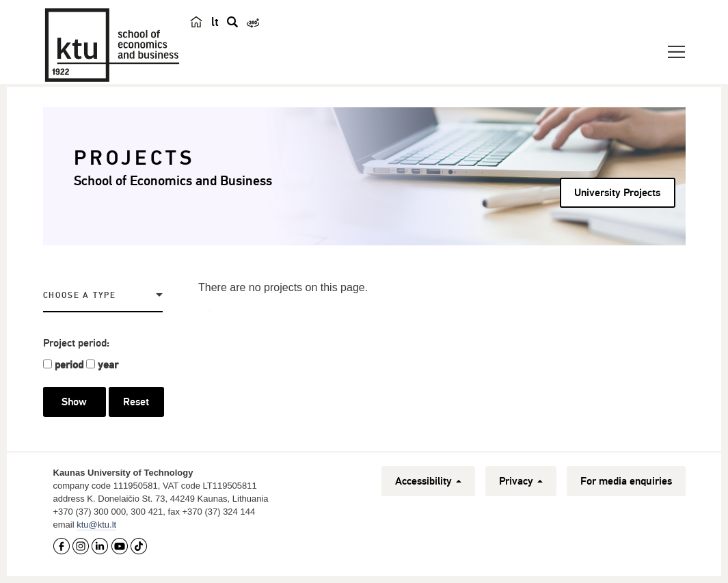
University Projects (617, 193)
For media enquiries (626, 481)
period (69, 365)
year (108, 365)
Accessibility (428, 481)
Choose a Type (80, 296)
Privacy (521, 481)
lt (215, 22)
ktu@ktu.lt (96, 525)
